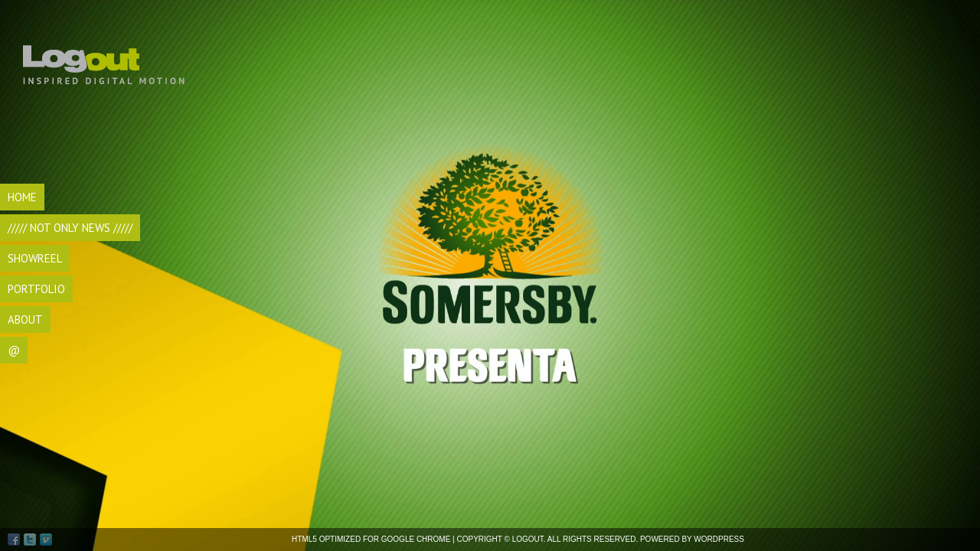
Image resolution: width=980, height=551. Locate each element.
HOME (22, 197)
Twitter (30, 540)
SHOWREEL (35, 258)
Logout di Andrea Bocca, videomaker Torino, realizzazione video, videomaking (106, 54)
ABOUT (25, 320)
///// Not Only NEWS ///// (70, 228)
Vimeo (46, 540)
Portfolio (36, 289)
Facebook (14, 540)
